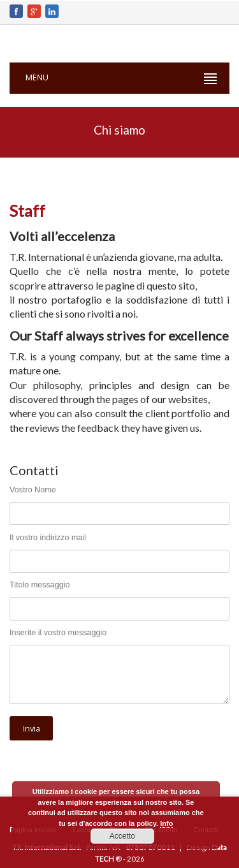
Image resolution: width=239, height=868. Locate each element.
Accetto (122, 836)
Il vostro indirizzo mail (48, 538)
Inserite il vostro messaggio (58, 633)
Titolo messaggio (40, 585)
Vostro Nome (33, 490)
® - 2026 (130, 859)
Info (166, 823)
